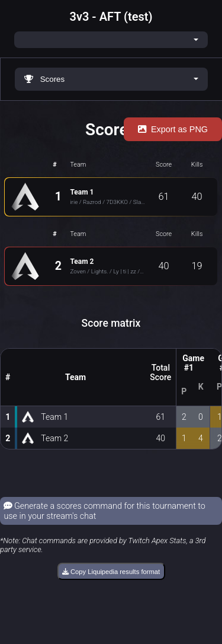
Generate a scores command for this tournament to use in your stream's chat (104, 511)
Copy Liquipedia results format (111, 572)
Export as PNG (173, 129)
